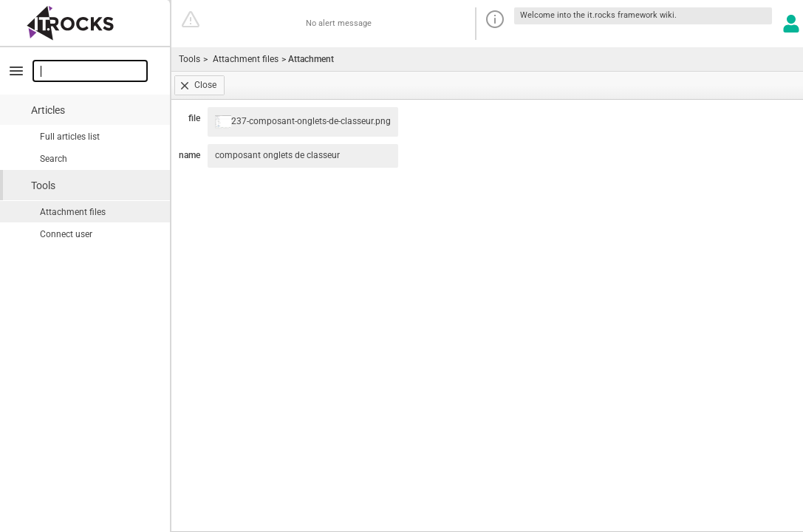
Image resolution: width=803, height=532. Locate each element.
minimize (16, 71)
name (189, 155)
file (194, 118)
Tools (43, 185)
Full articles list (70, 137)
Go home (86, 24)
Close (205, 85)
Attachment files (73, 212)
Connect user (66, 234)
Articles (48, 110)
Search (54, 159)
